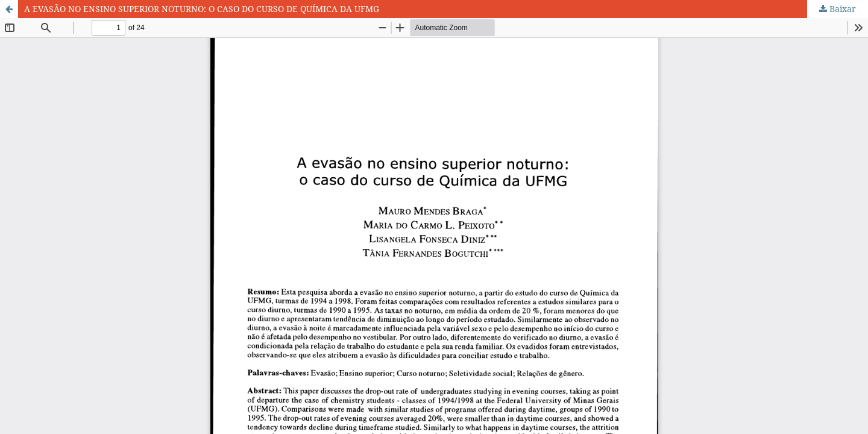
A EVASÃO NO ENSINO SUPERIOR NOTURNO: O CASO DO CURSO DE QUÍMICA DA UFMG (202, 9)
